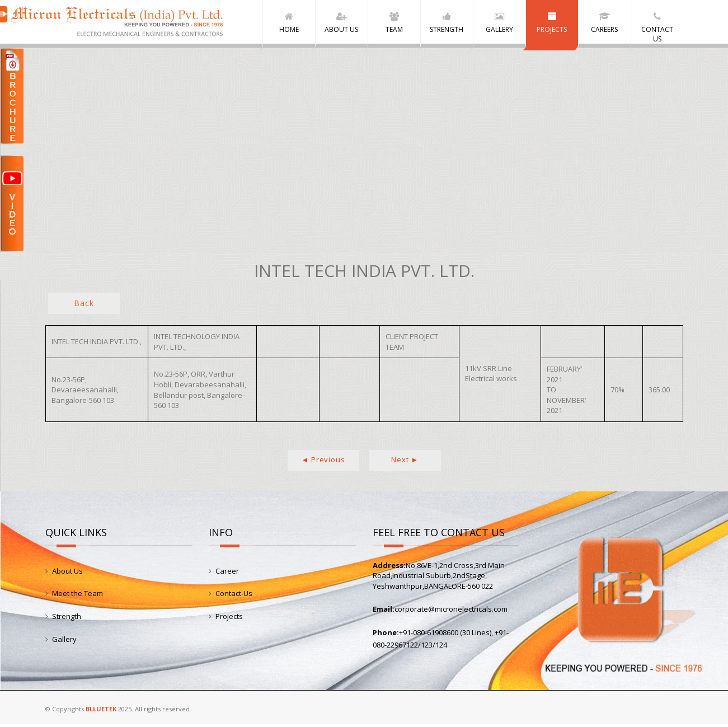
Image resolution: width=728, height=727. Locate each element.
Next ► (405, 462)
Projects (229, 619)
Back (84, 306)
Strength (67, 619)
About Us (67, 574)
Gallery (64, 641)
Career (227, 574)
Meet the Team (78, 596)
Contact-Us (234, 596)
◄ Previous (323, 462)
